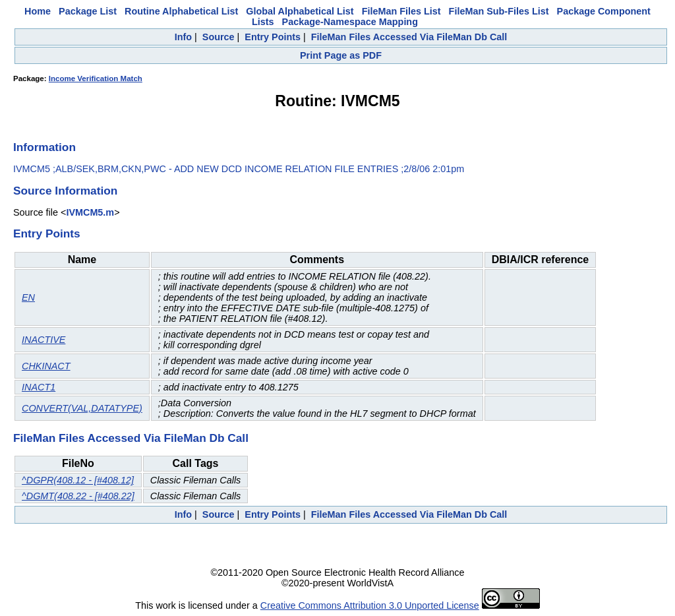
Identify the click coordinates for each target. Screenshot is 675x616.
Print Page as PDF (341, 55)
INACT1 (39, 387)
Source (219, 37)
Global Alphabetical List (300, 11)
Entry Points (273, 37)
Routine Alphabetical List (181, 11)
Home (38, 11)
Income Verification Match (96, 78)
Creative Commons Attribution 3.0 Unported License (370, 605)
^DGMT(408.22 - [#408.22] (78, 496)
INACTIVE (44, 340)
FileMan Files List (401, 11)
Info (183, 37)
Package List (88, 11)
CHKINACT (46, 366)
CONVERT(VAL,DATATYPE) (82, 408)
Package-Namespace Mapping (350, 22)
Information (44, 147)
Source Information (65, 191)
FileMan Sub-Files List (499, 11)
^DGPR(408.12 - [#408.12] (78, 480)
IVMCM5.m (90, 212)
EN (28, 297)
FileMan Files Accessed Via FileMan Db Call (409, 37)
